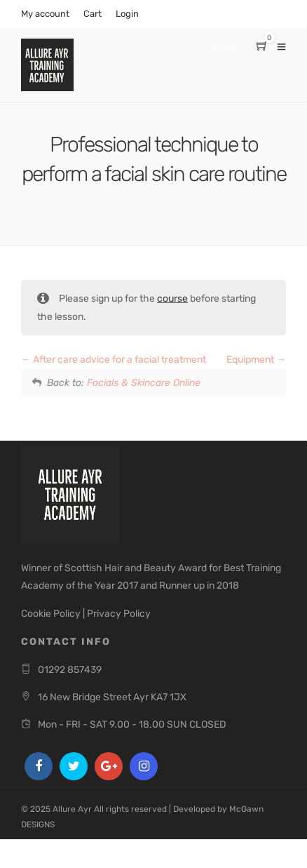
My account (45, 14)
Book (224, 48)
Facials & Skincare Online (144, 383)
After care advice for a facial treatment (114, 360)
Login (127, 14)
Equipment (256, 360)
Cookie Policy (51, 614)
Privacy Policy (119, 614)
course (172, 299)
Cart (93, 14)
